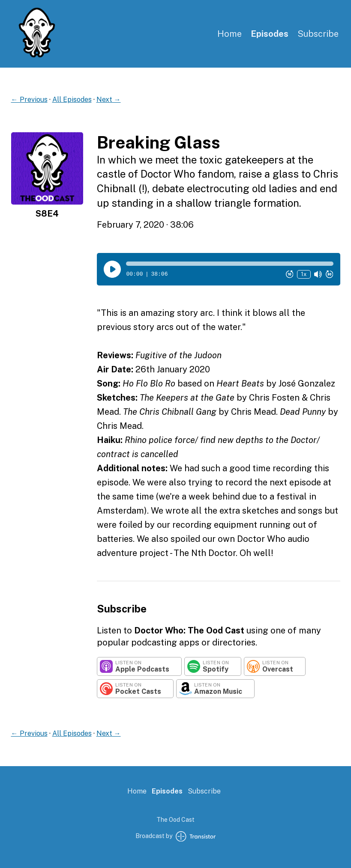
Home (229, 34)
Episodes (270, 34)
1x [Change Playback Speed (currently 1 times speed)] (304, 274)
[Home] (37, 56)
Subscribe (318, 34)
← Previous (29, 100)
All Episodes (72, 100)
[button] (229, 264)
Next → (109, 100)
